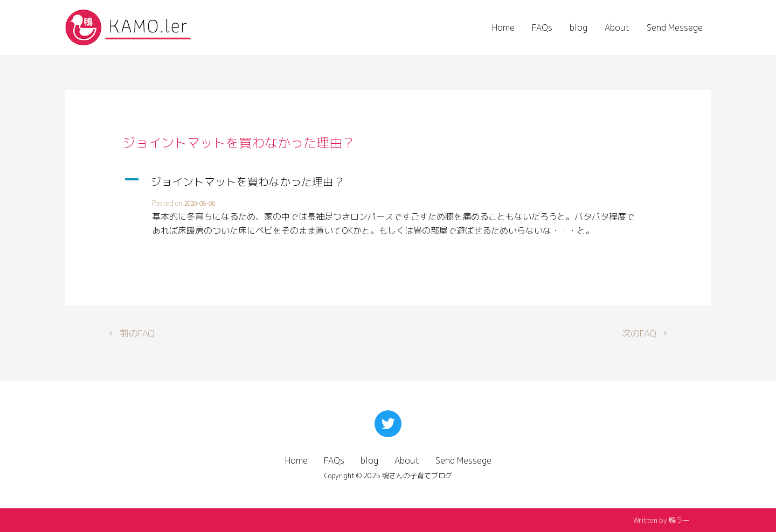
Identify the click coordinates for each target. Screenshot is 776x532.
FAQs (542, 27)
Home (503, 27)
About (617, 27)
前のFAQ (131, 333)
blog (578, 27)
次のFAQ (645, 333)
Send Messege (675, 27)
